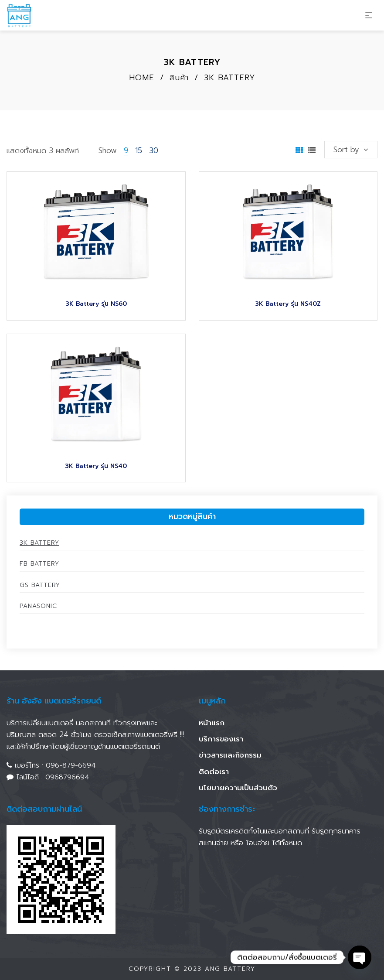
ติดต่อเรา (214, 772)
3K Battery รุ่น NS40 (96, 466)
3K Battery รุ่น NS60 (96, 304)
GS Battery (40, 585)
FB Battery (39, 564)
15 (139, 150)
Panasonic (38, 606)
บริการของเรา (221, 739)
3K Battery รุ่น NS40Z (288, 304)
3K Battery (39, 543)
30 (154, 150)
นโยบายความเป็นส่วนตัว (238, 788)
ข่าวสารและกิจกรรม (230, 755)
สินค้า (179, 78)
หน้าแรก (212, 723)
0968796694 (67, 777)
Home (142, 78)
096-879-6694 (71, 765)
